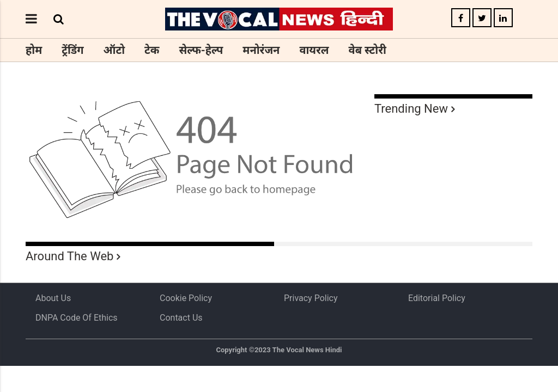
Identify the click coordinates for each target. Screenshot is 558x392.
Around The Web (69, 256)
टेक (152, 50)
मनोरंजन (261, 50)
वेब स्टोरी (368, 50)
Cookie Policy (186, 298)
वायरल (314, 50)
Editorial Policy (437, 298)
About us (53, 298)
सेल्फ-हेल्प (201, 50)
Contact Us (181, 318)
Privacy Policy (311, 298)
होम (34, 50)
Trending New (411, 109)
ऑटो (114, 50)
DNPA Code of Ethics (77, 318)
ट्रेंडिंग (72, 50)
